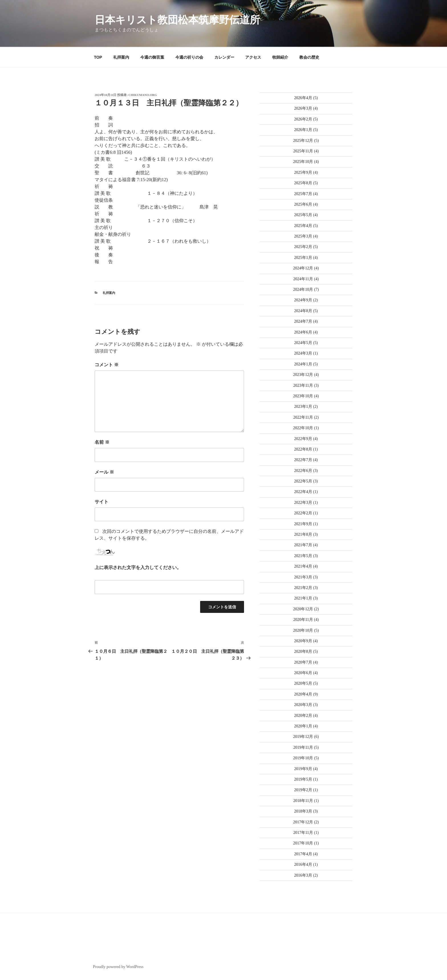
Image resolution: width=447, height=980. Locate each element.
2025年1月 (303, 258)
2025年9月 (303, 172)
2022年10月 (303, 428)
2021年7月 (303, 545)
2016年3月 (303, 875)
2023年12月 (303, 375)
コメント (107, 365)
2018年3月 (303, 811)
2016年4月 (303, 865)
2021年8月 (303, 534)
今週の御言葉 (152, 57)
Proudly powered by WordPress (118, 967)
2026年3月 (303, 108)
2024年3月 (303, 353)
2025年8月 (303, 183)
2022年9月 (303, 439)
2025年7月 (303, 194)
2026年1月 (303, 130)
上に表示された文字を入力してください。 (138, 567)
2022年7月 (303, 460)
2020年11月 (303, 620)
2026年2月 (303, 119)
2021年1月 (303, 598)
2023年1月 (303, 407)
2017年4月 (303, 854)
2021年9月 (303, 524)
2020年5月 (303, 683)
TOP (98, 57)
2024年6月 (303, 332)
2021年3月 (303, 577)
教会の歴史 (309, 57)
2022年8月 (303, 449)
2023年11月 (303, 385)
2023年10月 (303, 396)
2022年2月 (303, 513)
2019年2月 (303, 790)
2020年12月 (303, 609)
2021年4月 (303, 566)
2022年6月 (303, 471)
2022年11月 (303, 417)
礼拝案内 (121, 57)
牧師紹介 (280, 57)
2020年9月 (303, 641)
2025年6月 (303, 204)
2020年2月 (303, 716)
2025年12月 (303, 141)
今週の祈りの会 (189, 57)
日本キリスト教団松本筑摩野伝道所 (177, 20)
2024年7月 (303, 321)
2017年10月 (303, 843)
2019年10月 (303, 758)
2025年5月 (303, 215)
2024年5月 (303, 343)
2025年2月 (303, 247)
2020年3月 (303, 705)
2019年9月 (303, 769)
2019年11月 (303, 747)
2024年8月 (303, 311)
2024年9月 (303, 300)
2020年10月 (303, 630)
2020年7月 (303, 662)
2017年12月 (303, 822)
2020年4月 (303, 694)
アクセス (253, 57)
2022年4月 (303, 492)
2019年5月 (303, 779)
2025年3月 (303, 236)
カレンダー (224, 57)
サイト (101, 502)
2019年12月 (303, 737)
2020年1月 (303, 726)
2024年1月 (303, 364)
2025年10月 (303, 162)
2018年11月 (303, 801)
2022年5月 (303, 481)
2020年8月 (303, 651)
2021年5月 (303, 556)
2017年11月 (303, 833)
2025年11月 (303, 151)
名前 (102, 442)
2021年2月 (303, 588)
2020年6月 (303, 673)
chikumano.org (143, 95)
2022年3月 (303, 503)
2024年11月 (303, 279)
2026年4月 (303, 98)
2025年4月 (303, 226)
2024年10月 (303, 290)
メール (104, 472)
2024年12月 (303, 268)
